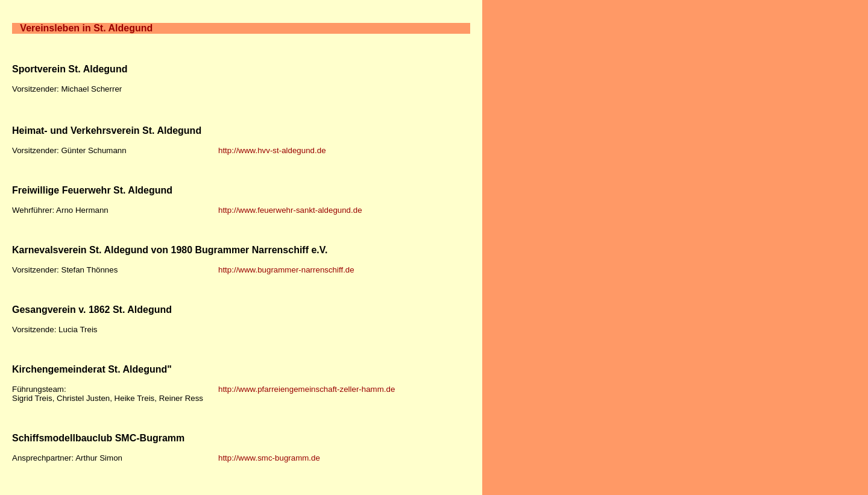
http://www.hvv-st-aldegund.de (272, 150)
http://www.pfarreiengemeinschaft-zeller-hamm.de (307, 389)
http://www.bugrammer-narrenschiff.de (286, 270)
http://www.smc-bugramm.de (269, 458)
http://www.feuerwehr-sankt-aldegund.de (290, 210)
